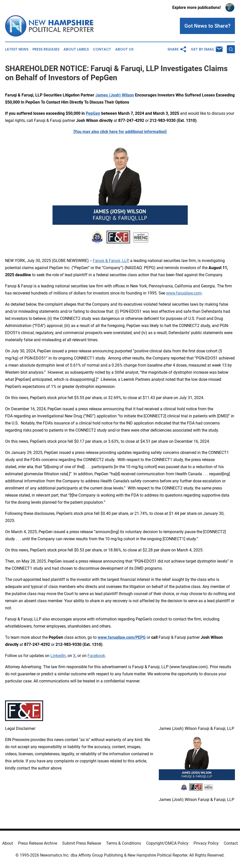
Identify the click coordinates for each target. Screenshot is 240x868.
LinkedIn (58, 656)
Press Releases (46, 49)
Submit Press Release (82, 843)
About (8, 843)
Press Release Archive (38, 843)
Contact (102, 49)
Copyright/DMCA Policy (167, 843)
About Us (124, 49)
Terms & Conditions (124, 843)
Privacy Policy (206, 843)
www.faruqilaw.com (184, 293)
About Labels (76, 49)
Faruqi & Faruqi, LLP (111, 261)
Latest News (17, 49)
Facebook (96, 656)
